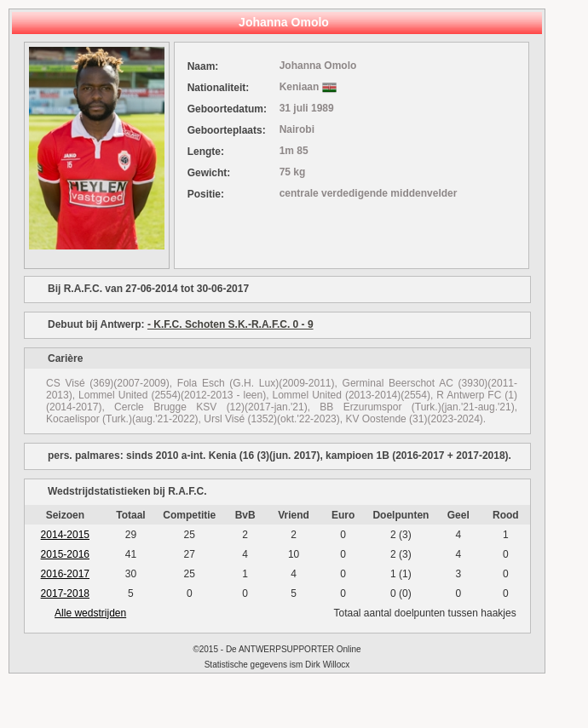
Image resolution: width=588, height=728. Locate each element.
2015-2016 (65, 554)
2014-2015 (65, 535)
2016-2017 (65, 574)
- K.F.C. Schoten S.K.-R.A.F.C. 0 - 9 (231, 324)
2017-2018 (65, 593)
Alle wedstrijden (90, 613)
